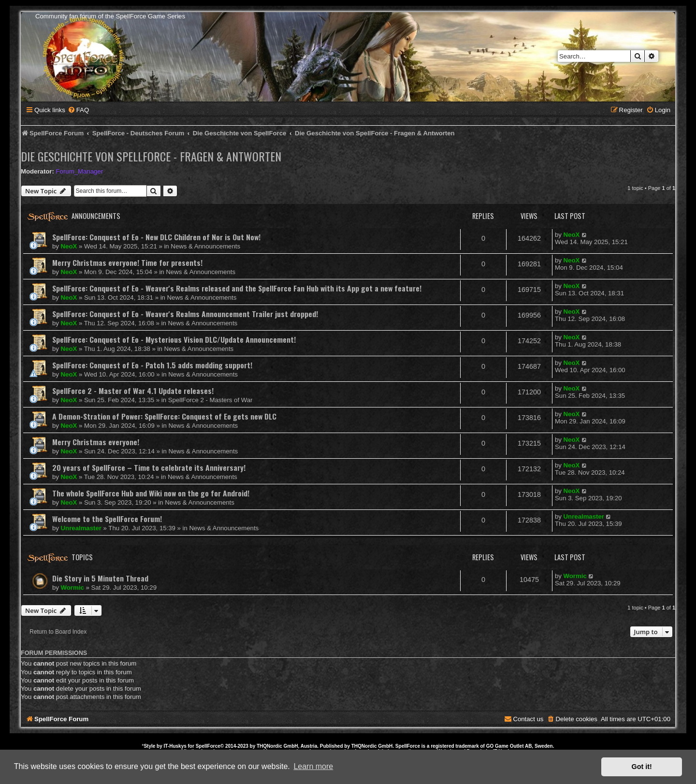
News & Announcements (205, 246)
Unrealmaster (81, 528)
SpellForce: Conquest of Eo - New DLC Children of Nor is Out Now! (156, 237)
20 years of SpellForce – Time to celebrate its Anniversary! (149, 467)
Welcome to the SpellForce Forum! (107, 519)
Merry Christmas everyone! (96, 442)
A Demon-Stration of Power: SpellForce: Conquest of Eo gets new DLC (164, 416)
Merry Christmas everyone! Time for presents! (127, 262)
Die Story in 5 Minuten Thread (100, 578)
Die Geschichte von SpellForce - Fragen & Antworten (151, 156)
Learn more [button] (313, 766)
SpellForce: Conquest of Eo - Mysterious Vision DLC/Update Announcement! (174, 339)
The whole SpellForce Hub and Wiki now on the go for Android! (151, 493)
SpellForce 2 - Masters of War (210, 400)
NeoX (69, 246)
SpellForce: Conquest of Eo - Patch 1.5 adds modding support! (152, 365)
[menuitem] (78, 110)
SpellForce (208, 746)
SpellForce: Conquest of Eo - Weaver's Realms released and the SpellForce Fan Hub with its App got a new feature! (237, 288)
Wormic (72, 588)
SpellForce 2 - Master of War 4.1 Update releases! (133, 391)
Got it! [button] (642, 767)
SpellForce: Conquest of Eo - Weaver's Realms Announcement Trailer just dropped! (185, 314)
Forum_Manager (80, 171)
